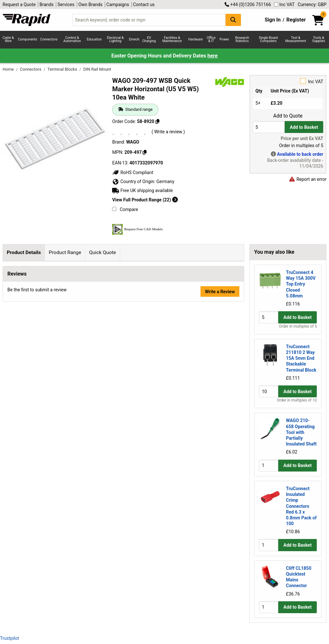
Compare (125, 209)
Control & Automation (72, 40)
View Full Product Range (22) (145, 200)
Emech (134, 39)
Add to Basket (304, 127)
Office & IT (211, 40)
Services (66, 4)
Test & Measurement (296, 40)
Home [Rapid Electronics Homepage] (9, 69)
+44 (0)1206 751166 (248, 4)
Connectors (49, 39)
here (212, 56)
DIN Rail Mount (97, 69)
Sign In (273, 20)
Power (224, 39)
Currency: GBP (312, 4)
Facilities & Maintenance (172, 40)
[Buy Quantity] (269, 127)
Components (28, 39)
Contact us (144, 4)
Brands (47, 4)
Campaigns (118, 4)
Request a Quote (19, 4)
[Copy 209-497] (145, 152)
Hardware (196, 39)
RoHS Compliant (133, 172)
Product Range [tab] (65, 252)
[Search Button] (233, 20)
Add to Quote (288, 116)
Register (296, 20)
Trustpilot (9, 638)
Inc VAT (284, 4)
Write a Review (220, 384)
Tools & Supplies (319, 40)
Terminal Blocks (63, 69)
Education (94, 39)
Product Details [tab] (24, 252)
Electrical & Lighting (115, 40)
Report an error (307, 179)
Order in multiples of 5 (298, 326)
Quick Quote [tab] (102, 252)
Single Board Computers (268, 40)
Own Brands (90, 4)
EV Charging (149, 40)
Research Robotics (242, 40)
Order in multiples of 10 (297, 400)
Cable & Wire (8, 40)
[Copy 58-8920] (157, 121)
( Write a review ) (168, 132)
